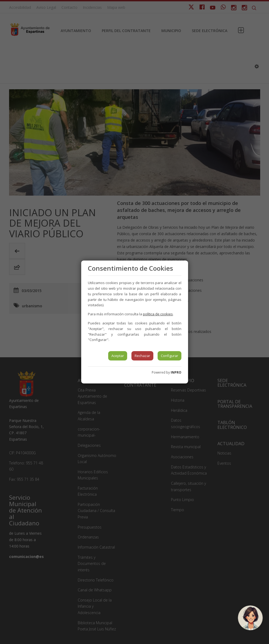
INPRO (176, 372)
